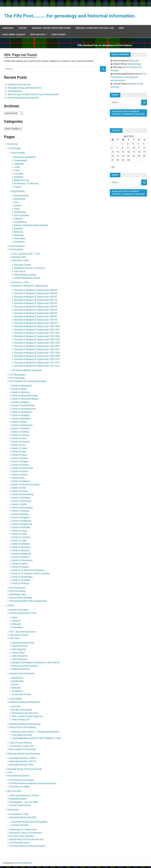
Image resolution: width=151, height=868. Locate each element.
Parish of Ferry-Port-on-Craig (25, 486)
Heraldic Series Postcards (22, 675)
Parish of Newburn (21, 559)
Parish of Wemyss (21, 585)
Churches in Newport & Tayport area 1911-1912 (37, 368)
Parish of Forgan (20, 493)
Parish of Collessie (21, 443)
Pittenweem (20, 240)
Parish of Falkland (21, 483)
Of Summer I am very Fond (25, 715)
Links (121, 30)
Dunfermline (20, 214)
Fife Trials (14, 640)
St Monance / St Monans (26, 185)
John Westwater (20, 661)
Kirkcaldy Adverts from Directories (51, 30)
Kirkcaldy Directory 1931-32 (23, 763)
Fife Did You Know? (19, 637)
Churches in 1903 (20, 284)
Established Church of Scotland (29, 270)
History (23, 30)
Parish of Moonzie (21, 552)
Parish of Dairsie (20, 460)
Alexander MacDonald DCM (23, 819)
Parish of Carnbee (20, 434)
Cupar (17, 211)
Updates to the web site (19, 86)
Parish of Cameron (21, 430)
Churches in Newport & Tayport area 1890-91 (36, 298)
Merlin (29, 865)
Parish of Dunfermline (22, 470)
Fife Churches (16, 251)
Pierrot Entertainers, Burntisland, (25, 726)
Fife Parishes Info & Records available (28, 383)
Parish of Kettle (19, 506)
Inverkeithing (20, 224)
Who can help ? (38, 36)
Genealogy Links (18, 596)
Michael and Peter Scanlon (25, 668)
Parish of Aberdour (21, 394)
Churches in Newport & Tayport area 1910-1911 (37, 364)
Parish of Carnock (20, 437)
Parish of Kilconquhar (22, 509)
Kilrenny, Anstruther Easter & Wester (31, 227)
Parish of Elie (18, 480)
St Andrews (19, 244)
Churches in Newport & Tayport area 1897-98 (36, 322)
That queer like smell (22, 737)
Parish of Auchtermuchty (24, 411)
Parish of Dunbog (20, 467)
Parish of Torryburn (21, 582)
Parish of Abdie (19, 391)
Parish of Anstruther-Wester (25, 401)
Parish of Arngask (20, 404)
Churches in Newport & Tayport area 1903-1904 (37, 341)
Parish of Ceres (19, 440)
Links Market (16, 701)
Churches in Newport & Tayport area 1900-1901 (37, 331)
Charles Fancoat (20, 648)
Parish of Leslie (19, 536)
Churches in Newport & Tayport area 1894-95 (36, 312)
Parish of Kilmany (20, 513)
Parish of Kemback (21, 500)
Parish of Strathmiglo (22, 579)
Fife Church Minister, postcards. (27, 372)
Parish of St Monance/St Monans (28, 572)
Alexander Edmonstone (23, 645)
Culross (18, 207)
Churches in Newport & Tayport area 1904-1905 (37, 345)
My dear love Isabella (22, 712)
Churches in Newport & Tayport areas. (30, 287)
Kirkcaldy (18, 234)
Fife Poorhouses (17, 590)
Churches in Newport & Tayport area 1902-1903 (37, 338)
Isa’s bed (16, 708)
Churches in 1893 (20, 262)
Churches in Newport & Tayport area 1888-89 (36, 292)
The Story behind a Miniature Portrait (27, 848)
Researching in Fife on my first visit (26, 841)
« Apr (112, 173)
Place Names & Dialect (14, 36)
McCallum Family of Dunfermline (26, 835)
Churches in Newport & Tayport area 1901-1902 (37, 335)
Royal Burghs (18, 193)
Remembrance (15, 93)
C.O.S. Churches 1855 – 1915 (26, 256)
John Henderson (20, 658)
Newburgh (19, 237)
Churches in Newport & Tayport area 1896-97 (36, 318)
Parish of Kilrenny (20, 516)
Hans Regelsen (19, 651)
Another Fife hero (20, 827)
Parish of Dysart (20, 476)
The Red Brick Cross (19, 844)
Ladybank (19, 166)
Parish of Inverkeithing (23, 496)
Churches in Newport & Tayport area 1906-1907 (37, 351)
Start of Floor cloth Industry (23, 729)
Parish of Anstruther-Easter (25, 397)
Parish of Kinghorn (21, 519)
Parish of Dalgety (20, 463)
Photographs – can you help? (24, 804)
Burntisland (19, 201)
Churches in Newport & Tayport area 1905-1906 (37, 348)
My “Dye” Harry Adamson (22, 838)
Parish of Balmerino (21, 420)
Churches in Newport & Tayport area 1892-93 (36, 305)
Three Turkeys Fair (21, 721)
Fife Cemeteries (17, 248)
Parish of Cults (19, 453)
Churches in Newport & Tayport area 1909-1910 (37, 361)
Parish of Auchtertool (22, 414)
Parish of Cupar (19, 457)
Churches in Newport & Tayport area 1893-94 (36, 308)
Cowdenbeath (21, 162)
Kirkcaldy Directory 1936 (21, 766)
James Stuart (18, 654)
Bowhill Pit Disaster (19, 612)
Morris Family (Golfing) (21, 599)
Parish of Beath (19, 424)
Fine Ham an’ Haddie (20, 788)
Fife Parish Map (17, 380)
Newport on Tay (22, 182)
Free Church (20, 273)
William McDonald (21, 671)
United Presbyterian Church (27, 280)
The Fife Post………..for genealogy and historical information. (75, 16)
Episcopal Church (22, 267)
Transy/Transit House (20, 807)
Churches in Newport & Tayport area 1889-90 (36, 295)
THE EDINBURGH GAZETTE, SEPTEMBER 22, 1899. (37, 740)
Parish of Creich (19, 450)
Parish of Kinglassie (21, 523)
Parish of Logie (19, 542)
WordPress (18, 865)
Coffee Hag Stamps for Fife (23, 615)
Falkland (18, 220)
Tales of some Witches (21, 744)
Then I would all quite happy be (27, 718)
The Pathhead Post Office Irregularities (28, 603)
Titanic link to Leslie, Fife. (22, 748)
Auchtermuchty (21, 197)
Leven (17, 172)
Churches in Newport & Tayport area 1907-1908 (37, 354)
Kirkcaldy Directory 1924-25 (23, 760)
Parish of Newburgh (21, 556)
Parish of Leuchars (21, 539)
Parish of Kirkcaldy (21, 529)
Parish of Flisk (19, 490)
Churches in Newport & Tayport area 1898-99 (36, 325)
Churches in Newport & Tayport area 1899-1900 (37, 328)
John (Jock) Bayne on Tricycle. (24, 797)
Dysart (15, 686)
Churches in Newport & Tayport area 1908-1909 (37, 358)
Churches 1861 (19, 259)
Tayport (18, 189)
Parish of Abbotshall (22, 387)
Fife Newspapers (18, 376)
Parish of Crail (19, 447)
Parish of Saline (19, 565)
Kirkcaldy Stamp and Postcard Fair (25, 90)
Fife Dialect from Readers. (22, 782)
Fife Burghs (15, 150)
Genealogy (8, 30)
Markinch (18, 179)
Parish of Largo (19, 532)
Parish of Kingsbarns (22, 526)
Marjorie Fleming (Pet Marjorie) (25, 704)
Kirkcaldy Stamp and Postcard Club (95, 30)
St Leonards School (21, 696)
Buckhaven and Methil (25, 159)
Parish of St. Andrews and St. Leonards (31, 575)
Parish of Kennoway (21, 503)
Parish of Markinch (21, 546)
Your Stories (59, 36)
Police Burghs (18, 155)
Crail (16, 204)
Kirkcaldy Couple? (18, 801)
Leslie (17, 169)
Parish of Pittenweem (22, 562)
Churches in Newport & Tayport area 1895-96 (36, 315)
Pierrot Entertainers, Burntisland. (23, 99)
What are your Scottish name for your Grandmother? (33, 96)
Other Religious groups (25, 276)
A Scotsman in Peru (19, 816)
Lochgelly (19, 175)
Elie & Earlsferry (21, 217)
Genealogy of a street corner (23, 831)
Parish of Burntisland (22, 427)
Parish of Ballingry (21, 417)
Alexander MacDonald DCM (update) (30, 824)
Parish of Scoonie (20, 569)
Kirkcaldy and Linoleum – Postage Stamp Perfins (36, 733)
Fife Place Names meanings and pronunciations (33, 785)
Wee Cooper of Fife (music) (23, 751)
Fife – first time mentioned (22, 634)
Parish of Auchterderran (23, 407)
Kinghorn (18, 230)
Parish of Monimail (21, 549)
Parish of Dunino (20, 473)
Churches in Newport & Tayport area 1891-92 (36, 302)
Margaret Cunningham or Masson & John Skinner (36, 664)
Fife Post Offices (17, 593)
